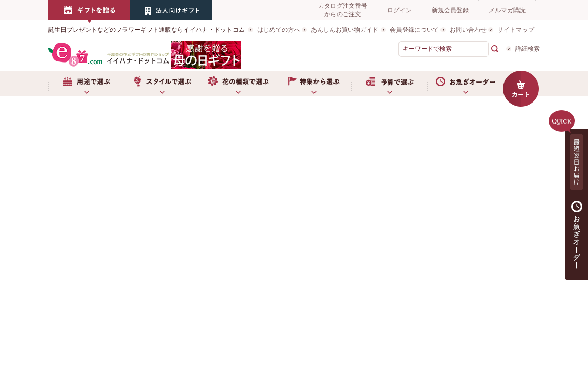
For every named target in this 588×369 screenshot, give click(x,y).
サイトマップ (516, 30)
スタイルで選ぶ (162, 84)
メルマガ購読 (507, 10)
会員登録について (414, 30)
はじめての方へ (279, 30)
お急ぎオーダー (465, 84)
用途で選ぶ (86, 84)
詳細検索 (528, 49)
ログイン (400, 10)
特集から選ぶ (313, 84)
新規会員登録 (450, 10)
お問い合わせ (468, 30)
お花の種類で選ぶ (238, 84)
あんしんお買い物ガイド (345, 30)
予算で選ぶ (389, 84)
